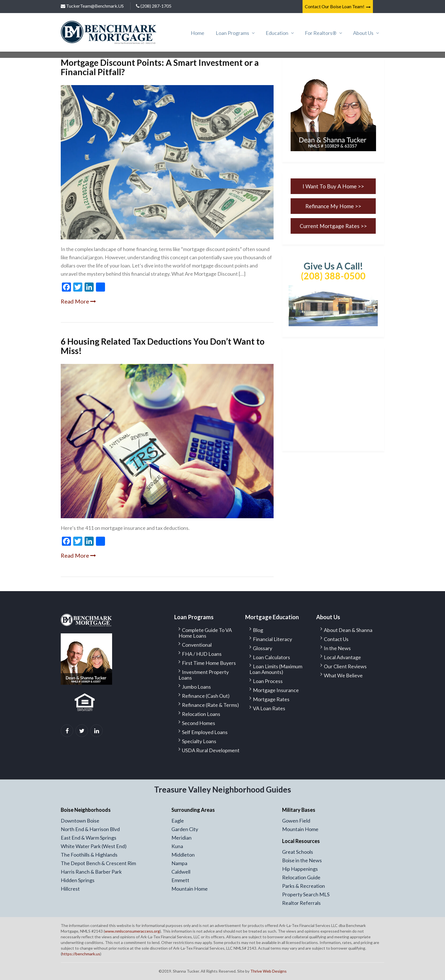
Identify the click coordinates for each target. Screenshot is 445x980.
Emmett (180, 880)
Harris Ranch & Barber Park (91, 872)
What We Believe (343, 675)
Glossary (263, 648)
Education (277, 33)
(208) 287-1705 (154, 6)
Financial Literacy (272, 639)
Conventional (197, 645)
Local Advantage (342, 657)
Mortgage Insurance (276, 690)
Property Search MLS (306, 894)
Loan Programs (232, 33)
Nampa (179, 863)
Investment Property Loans (204, 675)
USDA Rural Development (211, 750)
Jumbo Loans (196, 687)
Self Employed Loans (205, 732)
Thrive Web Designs (268, 971)
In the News (337, 648)
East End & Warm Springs (89, 838)
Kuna (177, 846)
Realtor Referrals (301, 903)
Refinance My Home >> (333, 206)
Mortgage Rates (271, 699)
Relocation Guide (301, 877)
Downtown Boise (80, 821)
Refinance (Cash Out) (206, 696)
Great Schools (298, 852)
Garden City (185, 829)
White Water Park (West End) (94, 846)
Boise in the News (302, 860)
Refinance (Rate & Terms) (210, 705)
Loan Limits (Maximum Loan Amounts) (276, 669)
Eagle (178, 821)
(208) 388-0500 (333, 276)
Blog (258, 630)
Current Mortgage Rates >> (333, 226)
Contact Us (336, 639)
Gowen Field (296, 821)
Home (198, 33)
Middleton (183, 855)
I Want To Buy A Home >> (333, 186)
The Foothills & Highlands (89, 855)
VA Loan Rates (269, 708)
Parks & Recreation (304, 886)
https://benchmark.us (81, 954)
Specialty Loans (199, 741)
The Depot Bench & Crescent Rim (98, 863)
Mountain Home (190, 889)
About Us (363, 33)
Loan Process (268, 681)
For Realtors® (321, 33)
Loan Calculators (271, 657)
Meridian (181, 838)
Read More (78, 301)
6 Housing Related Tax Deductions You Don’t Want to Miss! (163, 346)
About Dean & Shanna (348, 630)
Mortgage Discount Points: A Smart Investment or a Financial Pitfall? (160, 67)
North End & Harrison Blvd (90, 829)
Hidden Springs (78, 880)
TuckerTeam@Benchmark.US (92, 6)
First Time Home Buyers (209, 663)
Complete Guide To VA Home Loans (205, 633)
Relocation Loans (201, 714)
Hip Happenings (300, 869)
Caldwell (181, 872)
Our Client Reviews (345, 666)
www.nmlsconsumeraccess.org (132, 931)
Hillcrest (70, 889)
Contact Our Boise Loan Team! (338, 7)
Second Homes (199, 723)
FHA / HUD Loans (202, 654)
